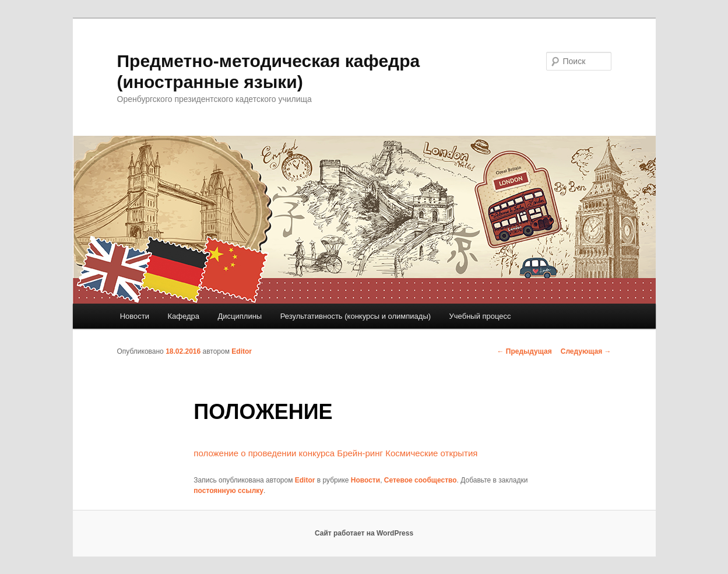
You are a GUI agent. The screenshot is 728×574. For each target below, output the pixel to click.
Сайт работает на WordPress (364, 533)
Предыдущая (525, 351)
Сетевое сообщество (421, 480)
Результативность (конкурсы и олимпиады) (356, 316)
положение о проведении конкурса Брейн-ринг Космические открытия (335, 453)
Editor (242, 351)
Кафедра (184, 316)
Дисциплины (240, 316)
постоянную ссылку (228, 491)
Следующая (586, 351)
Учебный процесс (480, 316)
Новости (135, 316)
